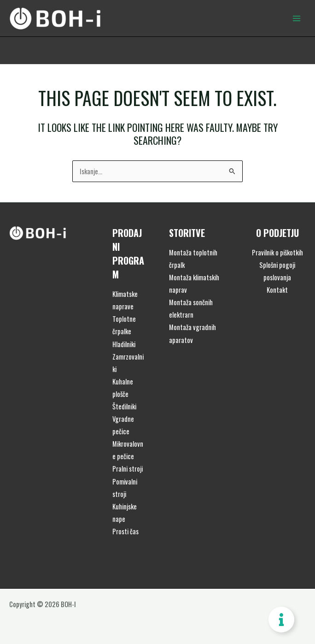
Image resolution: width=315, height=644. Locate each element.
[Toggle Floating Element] (281, 620)
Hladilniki (124, 344)
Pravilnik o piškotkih (277, 252)
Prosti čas (125, 531)
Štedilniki (124, 406)
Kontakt (277, 290)
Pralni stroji (128, 469)
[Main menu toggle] (297, 18)
